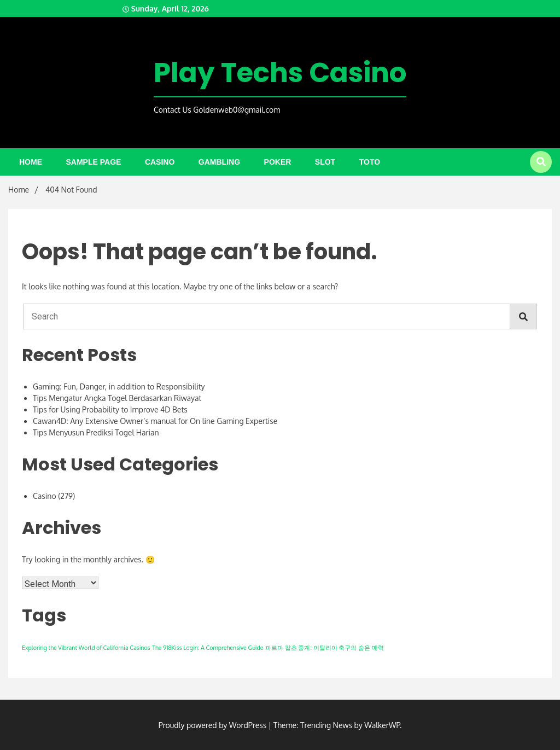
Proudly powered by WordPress (214, 725)
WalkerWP (382, 725)
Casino (160, 162)
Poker (278, 162)
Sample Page (94, 162)
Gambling (219, 162)
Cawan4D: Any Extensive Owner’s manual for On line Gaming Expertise (155, 421)
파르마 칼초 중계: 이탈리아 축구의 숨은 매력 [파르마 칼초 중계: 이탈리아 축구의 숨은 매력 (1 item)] (325, 648)
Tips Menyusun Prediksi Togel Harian (96, 432)
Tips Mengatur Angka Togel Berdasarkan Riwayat (117, 398)
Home (31, 162)
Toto (370, 162)
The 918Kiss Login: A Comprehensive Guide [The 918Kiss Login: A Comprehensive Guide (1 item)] (208, 648)
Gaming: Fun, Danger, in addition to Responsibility (119, 386)
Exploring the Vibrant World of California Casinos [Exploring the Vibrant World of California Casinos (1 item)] (86, 648)
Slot (325, 162)
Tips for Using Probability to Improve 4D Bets (110, 409)
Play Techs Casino (280, 73)
